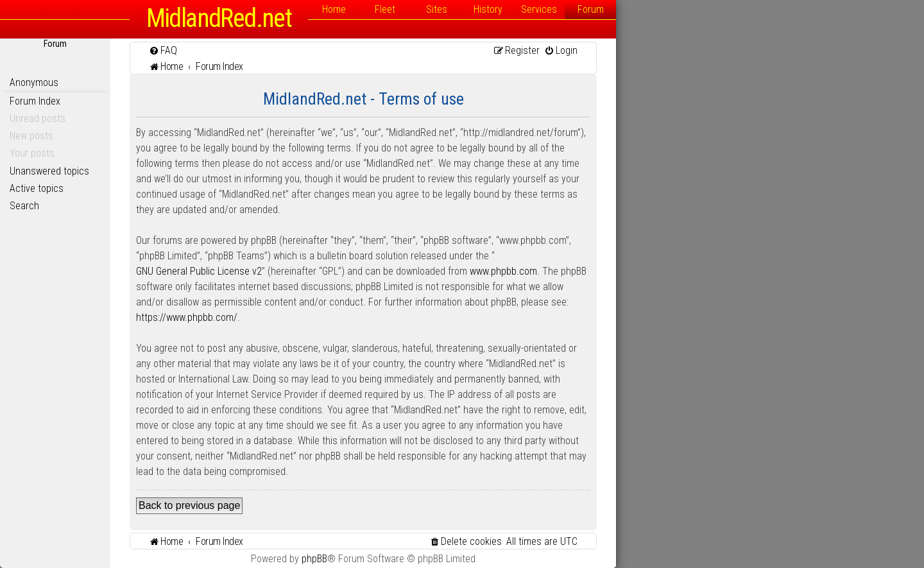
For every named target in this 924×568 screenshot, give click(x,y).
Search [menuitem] (24, 206)
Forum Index (35, 101)
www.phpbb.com (503, 271)
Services (539, 9)
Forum (591, 9)
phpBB (314, 559)
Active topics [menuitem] (37, 188)
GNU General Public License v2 (199, 271)
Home (334, 9)
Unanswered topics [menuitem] (49, 171)
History (488, 9)
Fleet (385, 9)
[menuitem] (163, 50)
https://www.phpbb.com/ (187, 317)
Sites (437, 9)
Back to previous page (189, 505)
